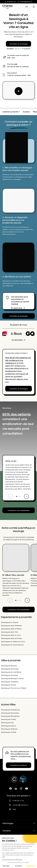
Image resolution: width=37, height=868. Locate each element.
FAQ (14, 809)
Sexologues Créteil (8, 719)
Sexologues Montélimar (10, 716)
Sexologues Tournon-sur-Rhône (14, 688)
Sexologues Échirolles (10, 669)
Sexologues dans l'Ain (10, 632)
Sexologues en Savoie (10, 622)
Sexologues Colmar (9, 732)
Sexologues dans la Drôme (11, 638)
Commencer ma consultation (18, 510)
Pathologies (8, 823)
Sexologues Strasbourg (10, 710)
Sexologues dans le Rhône (11, 629)
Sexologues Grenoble (9, 675)
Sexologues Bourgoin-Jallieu (12, 678)
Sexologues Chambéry (10, 682)
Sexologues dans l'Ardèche (11, 626)
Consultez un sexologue (19, 44)
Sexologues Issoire (8, 726)
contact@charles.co (20, 805)
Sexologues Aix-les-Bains (11, 672)
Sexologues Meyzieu (9, 666)
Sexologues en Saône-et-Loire (13, 642)
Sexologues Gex (7, 723)
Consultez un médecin (18, 765)
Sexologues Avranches (10, 713)
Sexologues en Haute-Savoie (12, 645)
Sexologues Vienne (9, 685)
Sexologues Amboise (9, 729)
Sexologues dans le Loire (11, 635)
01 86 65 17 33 (18, 801)
